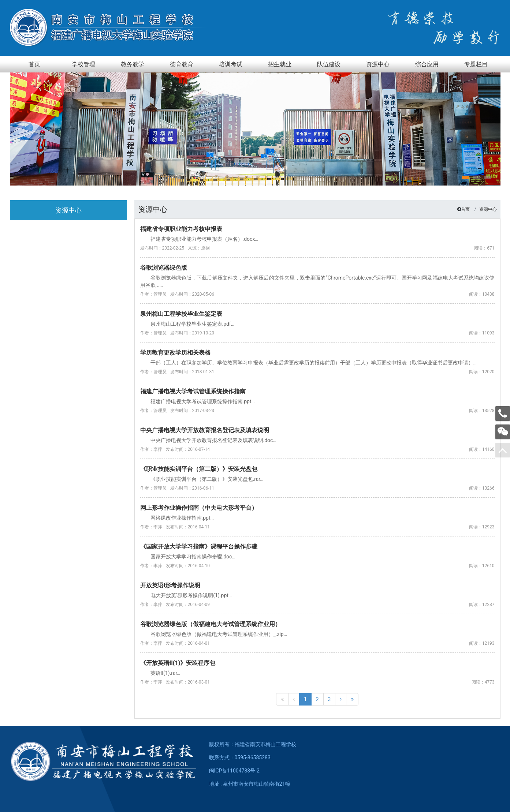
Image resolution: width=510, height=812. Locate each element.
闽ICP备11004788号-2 (234, 771)
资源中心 (488, 209)
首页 (465, 209)
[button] (466, 177)
